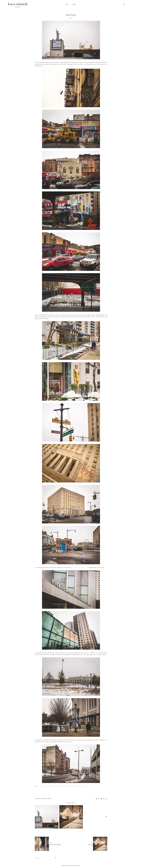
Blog (67, 4)
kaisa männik (18, 4)
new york (44, 799)
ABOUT (75, 4)
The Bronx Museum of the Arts (79, 567)
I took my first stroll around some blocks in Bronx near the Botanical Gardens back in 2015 (63, 786)
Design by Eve (76, 866)
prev (36, 817)
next (106, 817)
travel (50, 799)
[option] (47, 817)
